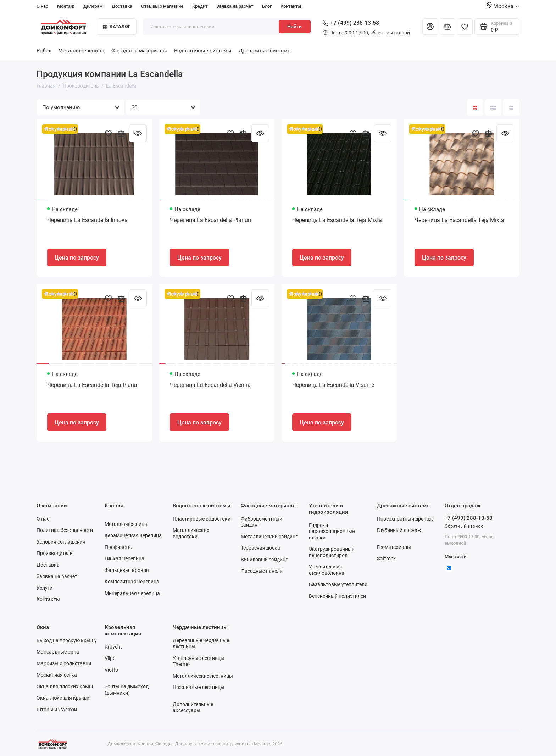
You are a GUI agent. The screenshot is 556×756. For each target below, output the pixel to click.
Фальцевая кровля (127, 570)
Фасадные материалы (139, 51)
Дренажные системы (265, 51)
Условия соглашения (61, 542)
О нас (42, 6)
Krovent (113, 647)
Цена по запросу (77, 258)
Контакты (291, 6)
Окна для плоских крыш (65, 686)
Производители (55, 553)
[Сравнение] (447, 27)
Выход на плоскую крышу (67, 640)
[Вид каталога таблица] (511, 107)
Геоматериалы (394, 547)
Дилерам (93, 6)
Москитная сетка (57, 675)
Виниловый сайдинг (264, 560)
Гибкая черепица (124, 558)
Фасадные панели (262, 571)
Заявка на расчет (235, 6)
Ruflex (44, 51)
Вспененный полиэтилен (337, 596)
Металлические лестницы (203, 676)
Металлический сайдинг (269, 537)
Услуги (45, 588)
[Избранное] (465, 27)
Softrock (386, 558)
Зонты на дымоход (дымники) (127, 690)
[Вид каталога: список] (493, 107)
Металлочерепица (81, 51)
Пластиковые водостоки (202, 519)
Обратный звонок (464, 526)
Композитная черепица (132, 582)
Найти (294, 27)
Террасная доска (260, 548)
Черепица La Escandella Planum (211, 220)
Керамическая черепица (133, 535)
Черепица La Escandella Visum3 (333, 385)
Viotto (111, 670)
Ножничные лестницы (199, 687)
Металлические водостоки (191, 533)
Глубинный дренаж (399, 530)
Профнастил (119, 547)
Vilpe (110, 658)
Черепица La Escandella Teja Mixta (337, 220)
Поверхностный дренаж (405, 519)
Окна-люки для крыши (63, 698)
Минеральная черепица (132, 593)
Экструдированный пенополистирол (332, 552)
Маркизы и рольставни (64, 663)
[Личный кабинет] (430, 27)
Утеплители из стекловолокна (327, 570)
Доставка (122, 6)
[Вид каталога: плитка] (475, 107)
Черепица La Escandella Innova (87, 220)
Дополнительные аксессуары (193, 707)
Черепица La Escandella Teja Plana (92, 385)
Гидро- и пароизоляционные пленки (332, 531)
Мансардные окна (58, 652)
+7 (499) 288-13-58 (351, 23)
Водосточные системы (203, 51)
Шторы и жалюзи (57, 710)
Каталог (117, 26)
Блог (267, 6)
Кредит (200, 6)
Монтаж (66, 6)
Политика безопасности (65, 530)
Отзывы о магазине (162, 6)
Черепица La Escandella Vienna (210, 385)
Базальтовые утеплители (338, 584)
